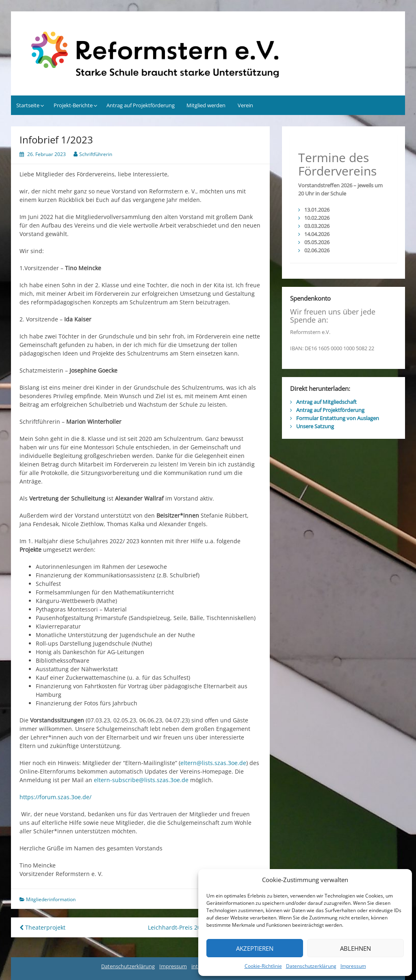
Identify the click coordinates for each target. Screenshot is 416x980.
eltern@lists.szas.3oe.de (213, 763)
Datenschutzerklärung (311, 966)
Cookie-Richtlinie (263, 966)
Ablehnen (355, 948)
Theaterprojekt (42, 927)
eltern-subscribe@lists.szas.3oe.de (141, 780)
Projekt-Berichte (73, 105)
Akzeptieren (255, 948)
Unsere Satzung (315, 426)
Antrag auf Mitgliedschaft (326, 402)
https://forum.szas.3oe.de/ (55, 797)
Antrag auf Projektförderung (141, 105)
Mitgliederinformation (51, 899)
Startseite (28, 105)
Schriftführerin (96, 154)
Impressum (353, 966)
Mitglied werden (206, 105)
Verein (245, 105)
